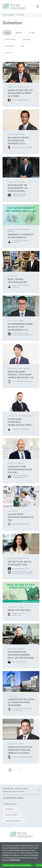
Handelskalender (14, 821)
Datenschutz (15, 860)
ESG (22, 46)
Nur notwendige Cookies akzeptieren (17, 865)
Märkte (19, 33)
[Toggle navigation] (38, 6)
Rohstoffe (10, 46)
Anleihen (26, 39)
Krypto (8, 53)
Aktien (32, 33)
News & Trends (8, 15)
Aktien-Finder (12, 815)
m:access (10, 809)
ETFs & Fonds (11, 39)
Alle (7, 33)
